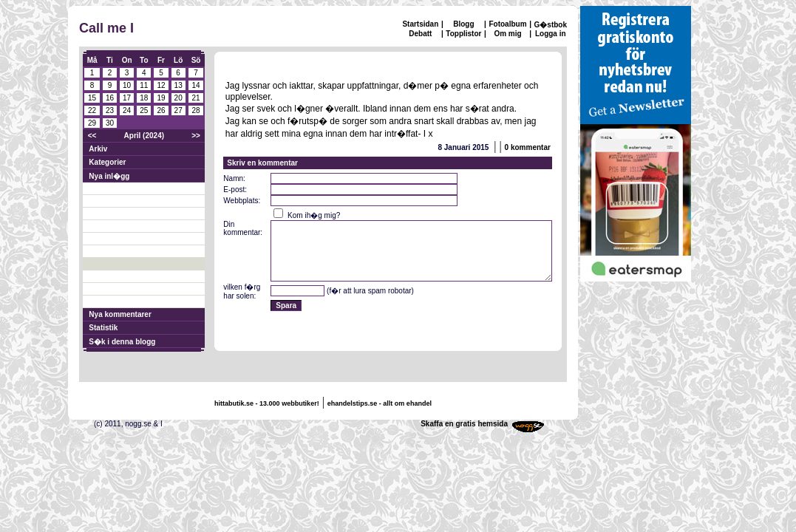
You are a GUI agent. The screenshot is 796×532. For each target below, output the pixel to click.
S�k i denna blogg (122, 342)
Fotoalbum (507, 24)
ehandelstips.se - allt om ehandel (380, 403)
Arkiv (98, 149)
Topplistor (463, 34)
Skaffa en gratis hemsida (464, 424)
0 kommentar (528, 147)
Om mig (507, 34)
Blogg (463, 24)
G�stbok (551, 25)
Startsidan (420, 24)
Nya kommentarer (120, 314)
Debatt (420, 34)
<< (92, 136)
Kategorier (107, 162)
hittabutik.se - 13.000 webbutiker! (267, 403)
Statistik (103, 328)
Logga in (551, 34)
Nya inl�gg (109, 176)
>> (196, 136)
